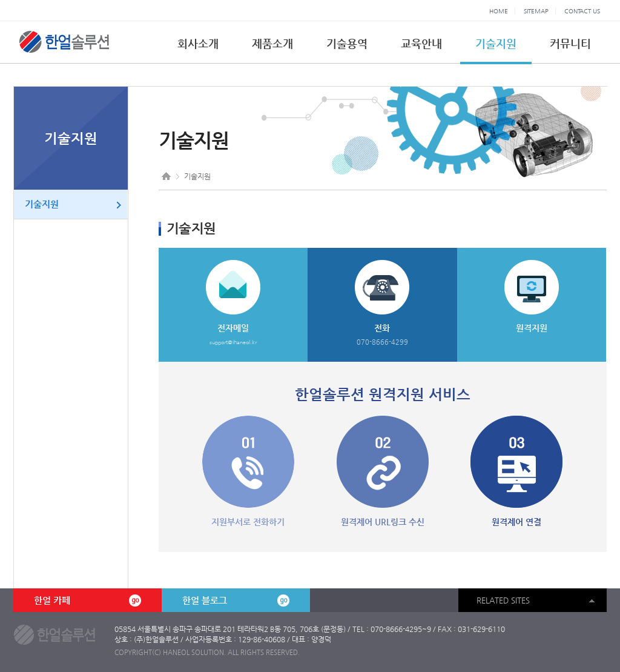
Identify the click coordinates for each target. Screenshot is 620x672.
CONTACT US (582, 11)
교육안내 (421, 43)
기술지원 (496, 43)
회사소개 (198, 43)
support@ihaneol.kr (233, 342)
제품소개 (272, 43)
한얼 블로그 (236, 600)
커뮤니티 (570, 43)
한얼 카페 (87, 600)
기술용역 (347, 43)
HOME (499, 11)
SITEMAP (536, 11)
